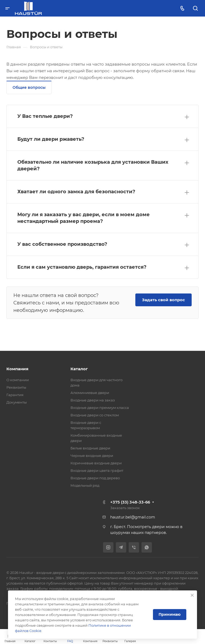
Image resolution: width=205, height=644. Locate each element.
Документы (17, 402)
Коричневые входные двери (96, 463)
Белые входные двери (90, 448)
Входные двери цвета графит (97, 470)
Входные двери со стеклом (95, 415)
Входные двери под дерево (95, 478)
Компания (17, 369)
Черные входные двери (92, 456)
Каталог (79, 369)
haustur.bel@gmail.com (133, 517)
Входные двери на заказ (93, 400)
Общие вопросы (29, 87)
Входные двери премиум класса (100, 408)
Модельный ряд (85, 485)
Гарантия (15, 395)
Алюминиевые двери (90, 393)
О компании (18, 380)
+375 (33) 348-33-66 (130, 502)
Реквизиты (16, 387)
